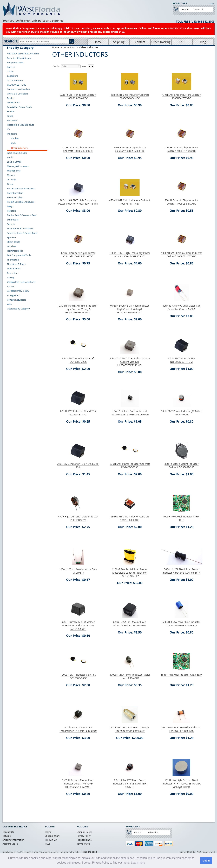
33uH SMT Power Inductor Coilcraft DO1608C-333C (130, 465)
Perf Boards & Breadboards (21, 188)
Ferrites (11, 111)
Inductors (12, 134)
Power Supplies (15, 197)
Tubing (10, 277)
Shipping (119, 42)
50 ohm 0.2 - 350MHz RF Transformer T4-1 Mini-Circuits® (78, 729)
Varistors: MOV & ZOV (18, 291)
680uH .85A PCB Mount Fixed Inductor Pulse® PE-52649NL (130, 624)
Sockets (11, 224)
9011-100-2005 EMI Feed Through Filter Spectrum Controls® (130, 729)
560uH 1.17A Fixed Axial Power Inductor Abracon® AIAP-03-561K (181, 571)
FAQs (48, 844)
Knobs (10, 157)
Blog (203, 42)
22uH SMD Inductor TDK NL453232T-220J (78, 465)
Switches (11, 246)
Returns (7, 836)
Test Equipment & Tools (19, 255)
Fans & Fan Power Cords (19, 107)
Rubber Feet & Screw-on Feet (22, 215)
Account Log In (10, 844)
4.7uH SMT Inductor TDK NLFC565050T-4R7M (181, 360)
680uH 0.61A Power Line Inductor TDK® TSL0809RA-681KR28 (181, 624)
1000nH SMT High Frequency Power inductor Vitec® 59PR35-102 (130, 255)
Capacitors (12, 76)
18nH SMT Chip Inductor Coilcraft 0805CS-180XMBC (130, 96)
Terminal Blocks (15, 251)
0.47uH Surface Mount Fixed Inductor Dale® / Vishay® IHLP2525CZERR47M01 (78, 784)
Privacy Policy (84, 836)
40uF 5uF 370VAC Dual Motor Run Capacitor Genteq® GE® (182, 307)
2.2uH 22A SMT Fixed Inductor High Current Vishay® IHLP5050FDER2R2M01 (130, 362)
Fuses (10, 116)
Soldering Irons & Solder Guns (22, 233)
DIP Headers (13, 103)
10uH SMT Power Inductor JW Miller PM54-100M (181, 413)
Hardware (12, 120)
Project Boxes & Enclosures (21, 202)
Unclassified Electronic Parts (21, 282)
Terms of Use (83, 844)
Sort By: (56, 66)
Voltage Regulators (17, 300)
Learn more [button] (138, 863)
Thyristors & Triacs (16, 264)
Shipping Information (13, 840)
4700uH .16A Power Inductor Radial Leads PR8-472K (130, 676)
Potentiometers (15, 193)
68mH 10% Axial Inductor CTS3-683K (182, 675)
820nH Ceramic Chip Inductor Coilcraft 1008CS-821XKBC (78, 255)
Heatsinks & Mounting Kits (21, 125)
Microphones (14, 171)
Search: (11, 41)
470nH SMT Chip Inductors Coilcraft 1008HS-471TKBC (130, 202)
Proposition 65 (84, 840)
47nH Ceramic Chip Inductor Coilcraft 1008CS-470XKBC (78, 149)
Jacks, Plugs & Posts (17, 153)
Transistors (13, 273)
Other (10, 184)
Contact (140, 42)
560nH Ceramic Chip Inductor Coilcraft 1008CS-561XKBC (181, 202)
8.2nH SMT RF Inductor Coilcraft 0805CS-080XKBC (78, 96)
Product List (51, 840)
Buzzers (11, 67)
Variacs (11, 286)
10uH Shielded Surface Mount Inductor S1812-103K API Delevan (130, 413)
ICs (9, 129)
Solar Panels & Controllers (20, 229)
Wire (9, 304)
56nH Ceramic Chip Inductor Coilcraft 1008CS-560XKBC (130, 149)
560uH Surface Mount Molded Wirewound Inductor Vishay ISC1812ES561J (78, 625)
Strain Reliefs (14, 242)
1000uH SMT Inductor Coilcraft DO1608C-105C (78, 676)
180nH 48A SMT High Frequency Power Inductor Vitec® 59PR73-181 (78, 202)
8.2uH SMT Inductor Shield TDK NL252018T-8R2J (78, 413)
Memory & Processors (18, 166)
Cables (10, 71)
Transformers (14, 269)
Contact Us (8, 832)
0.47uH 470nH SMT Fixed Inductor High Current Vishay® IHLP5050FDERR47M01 (78, 309)
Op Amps (12, 180)
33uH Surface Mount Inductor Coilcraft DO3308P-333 (182, 465)
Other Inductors (19, 148)
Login (212, 3)
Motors (11, 175)
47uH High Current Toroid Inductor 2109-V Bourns (78, 518)
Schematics (13, 220)
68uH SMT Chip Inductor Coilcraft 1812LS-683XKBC (130, 518)
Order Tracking (161, 42)
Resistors (12, 211)
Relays (10, 206)
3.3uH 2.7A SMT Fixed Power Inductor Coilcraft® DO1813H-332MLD (130, 784)
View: (85, 66)
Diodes (11, 98)
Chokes (15, 138)
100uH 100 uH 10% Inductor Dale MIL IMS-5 (78, 571)
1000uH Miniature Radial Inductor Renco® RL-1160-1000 (181, 729)
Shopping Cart (52, 836)
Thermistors (13, 260)
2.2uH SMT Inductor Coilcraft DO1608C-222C (78, 360)
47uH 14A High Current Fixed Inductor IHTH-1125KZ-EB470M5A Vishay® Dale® (182, 784)
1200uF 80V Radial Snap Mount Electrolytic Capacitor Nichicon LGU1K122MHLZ (130, 573)
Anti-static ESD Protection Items (23, 54)
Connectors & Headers (18, 89)
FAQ (182, 42)
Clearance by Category (18, 309)
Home (98, 42)
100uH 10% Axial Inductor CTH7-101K (181, 518)
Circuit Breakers (15, 80)
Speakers (12, 237)
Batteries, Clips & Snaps (19, 58)
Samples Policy (84, 832)
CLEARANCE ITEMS (17, 85)
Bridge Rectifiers (15, 62)
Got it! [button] (206, 861)
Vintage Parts (14, 295)
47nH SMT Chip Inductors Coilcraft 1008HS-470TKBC (182, 96)
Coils (14, 143)
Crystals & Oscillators (18, 94)
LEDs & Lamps (14, 162)
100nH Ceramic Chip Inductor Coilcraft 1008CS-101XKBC (181, 149)
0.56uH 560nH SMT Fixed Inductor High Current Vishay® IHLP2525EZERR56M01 (130, 309)
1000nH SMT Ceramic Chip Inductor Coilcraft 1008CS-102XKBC (182, 255)
